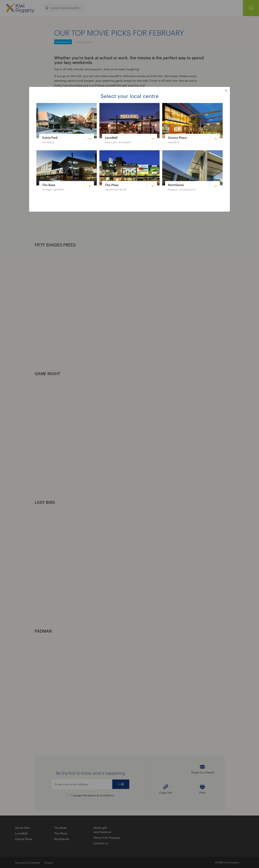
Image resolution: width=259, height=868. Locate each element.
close (226, 91)
